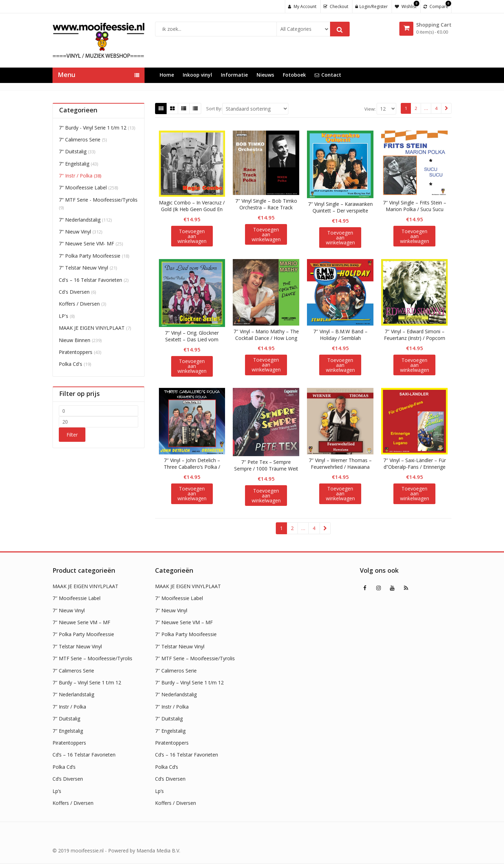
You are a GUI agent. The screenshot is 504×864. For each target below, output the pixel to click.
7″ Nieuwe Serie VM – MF (81, 622)
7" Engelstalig (74, 164)
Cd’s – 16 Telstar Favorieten (84, 755)
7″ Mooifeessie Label (76, 598)
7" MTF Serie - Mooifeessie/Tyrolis (98, 200)
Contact (328, 75)
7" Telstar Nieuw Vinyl (83, 268)
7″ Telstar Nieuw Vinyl (77, 646)
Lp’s (57, 791)
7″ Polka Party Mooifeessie (83, 634)
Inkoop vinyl (197, 75)
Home (167, 75)
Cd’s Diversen (68, 779)
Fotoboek (294, 75)
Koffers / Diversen (79, 304)
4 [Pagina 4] (436, 108)
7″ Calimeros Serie (73, 671)
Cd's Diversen (74, 292)
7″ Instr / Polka (69, 707)
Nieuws (265, 75)
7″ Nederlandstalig (73, 694)
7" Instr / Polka (76, 176)
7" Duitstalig (73, 151)
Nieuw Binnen (75, 340)
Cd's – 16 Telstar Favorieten (90, 280)
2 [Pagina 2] (416, 108)
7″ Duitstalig (66, 719)
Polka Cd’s (64, 767)
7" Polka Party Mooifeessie (90, 256)
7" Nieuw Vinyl (75, 232)
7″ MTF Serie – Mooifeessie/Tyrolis (92, 658)
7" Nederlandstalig (80, 220)
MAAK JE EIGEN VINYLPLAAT (92, 328)
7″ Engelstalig (68, 731)
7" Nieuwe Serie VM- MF (86, 243)
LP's (64, 316)
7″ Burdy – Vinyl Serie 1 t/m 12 (87, 682)
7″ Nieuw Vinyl (69, 610)
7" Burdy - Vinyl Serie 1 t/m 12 (93, 128)
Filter (72, 435)
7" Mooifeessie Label (83, 187)
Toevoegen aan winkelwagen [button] (192, 236)
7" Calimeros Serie (80, 140)
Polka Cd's (71, 364)
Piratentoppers (76, 352)
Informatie (234, 75)
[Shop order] (255, 109)
